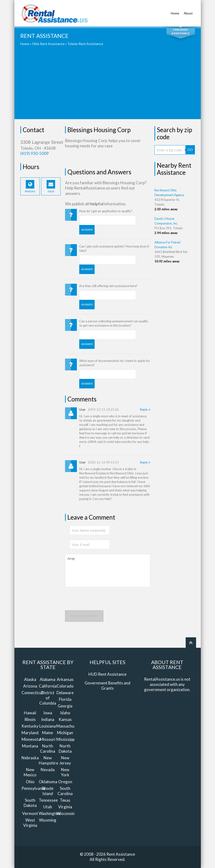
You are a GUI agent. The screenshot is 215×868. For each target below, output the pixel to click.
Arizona (30, 686)
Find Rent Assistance (181, 31)
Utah (48, 807)
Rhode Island (48, 791)
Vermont (30, 813)
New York (65, 772)
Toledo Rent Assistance (85, 44)
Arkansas (65, 679)
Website (30, 186)
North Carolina (48, 749)
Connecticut (32, 693)
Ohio (30, 782)
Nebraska (30, 758)
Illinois (30, 719)
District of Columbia (48, 698)
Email (51, 186)
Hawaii (30, 713)
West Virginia (30, 823)
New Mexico (30, 772)
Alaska (30, 679)
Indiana (48, 719)
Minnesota (31, 739)
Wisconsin (65, 813)
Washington (50, 813)
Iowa (48, 713)
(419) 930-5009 (35, 153)
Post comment (84, 616)
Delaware (65, 693)
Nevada (48, 770)
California (48, 686)
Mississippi (66, 739)
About (188, 11)
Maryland (30, 733)
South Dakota (30, 803)
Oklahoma (48, 782)
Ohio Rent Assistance (48, 44)
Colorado (65, 686)
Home (175, 11)
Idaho (65, 713)
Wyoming (48, 820)
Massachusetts (70, 726)
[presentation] (101, 601)
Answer (87, 230)
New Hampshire (48, 760)
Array (108, 571)
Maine (48, 733)
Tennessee (48, 800)
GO (190, 150)
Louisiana (48, 726)
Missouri (48, 739)
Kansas (65, 719)
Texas (65, 800)
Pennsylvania (33, 788)
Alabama (48, 679)
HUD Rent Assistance (107, 674)
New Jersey (65, 760)
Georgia (65, 706)
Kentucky (30, 726)
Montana (30, 746)
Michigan (65, 733)
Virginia (65, 807)
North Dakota (65, 749)
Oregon (65, 782)
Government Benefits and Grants (107, 686)
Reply (145, 409)
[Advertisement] (108, 86)
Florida (65, 699)
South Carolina (65, 791)
